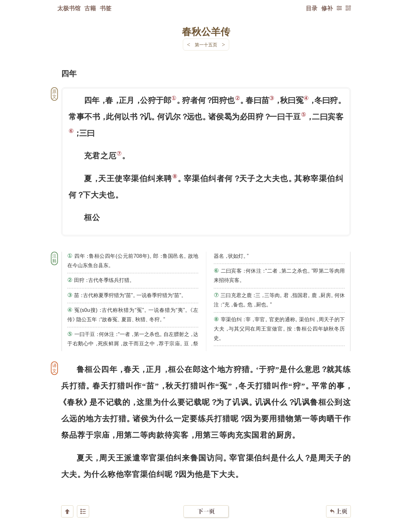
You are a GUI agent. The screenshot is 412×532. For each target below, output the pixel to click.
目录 (312, 8)
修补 (327, 8)
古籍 (90, 8)
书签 (106, 8)
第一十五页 (206, 45)
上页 (338, 494)
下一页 (206, 494)
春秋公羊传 (206, 31)
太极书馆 (69, 8)
